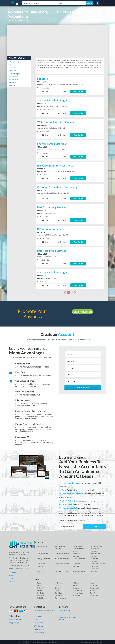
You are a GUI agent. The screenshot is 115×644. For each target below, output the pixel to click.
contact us (52, 611)
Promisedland (14, 79)
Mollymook (76, 595)
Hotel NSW (94, 571)
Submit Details (83, 388)
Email (45, 92)
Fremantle (41, 595)
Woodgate (13, 65)
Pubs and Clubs (78, 546)
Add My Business (83, 312)
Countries (12, 572)
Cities (11, 578)
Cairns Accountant (79, 559)
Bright (40, 590)
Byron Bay (59, 588)
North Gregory (15, 74)
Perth (39, 585)
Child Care (94, 551)
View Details (78, 92)
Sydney (40, 583)
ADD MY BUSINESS (16, 620)
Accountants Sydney (62, 564)
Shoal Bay (58, 593)
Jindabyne (76, 588)
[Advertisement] (57, 40)
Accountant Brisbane (98, 564)
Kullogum (13, 71)
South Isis (13, 85)
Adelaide (93, 583)
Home (11, 20)
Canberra (93, 585)
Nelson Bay (41, 588)
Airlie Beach (59, 595)
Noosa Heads (95, 588)
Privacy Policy (39, 633)
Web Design (38, 626)
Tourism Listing (42, 546)
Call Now (62, 92)
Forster (93, 590)
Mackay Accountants (44, 559)
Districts (12, 582)
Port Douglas (77, 590)
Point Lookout (78, 593)
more (73, 292)
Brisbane (76, 583)
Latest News (38, 623)
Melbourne (59, 583)
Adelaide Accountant (62, 554)
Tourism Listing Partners (68, 614)
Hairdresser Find (96, 546)
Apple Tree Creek (15, 62)
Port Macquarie (60, 598)
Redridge (13, 82)
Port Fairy (94, 593)
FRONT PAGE (14, 623)
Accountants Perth (61, 571)
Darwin (57, 585)
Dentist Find (95, 549)
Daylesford (41, 593)
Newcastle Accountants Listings (91, 642)
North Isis (13, 77)
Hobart (75, 585)
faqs (42, 629)
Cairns (57, 590)
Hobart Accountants (62, 559)
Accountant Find (42, 554)
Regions (12, 575)
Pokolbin (40, 598)
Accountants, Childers (23, 20)
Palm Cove (94, 595)
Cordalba (13, 68)
